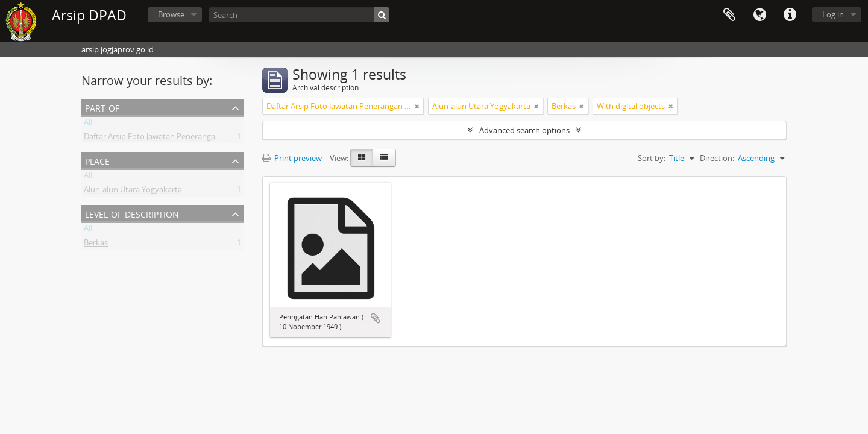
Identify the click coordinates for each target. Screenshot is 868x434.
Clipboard (729, 15)
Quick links (790, 15)
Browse (171, 14)
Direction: (717, 158)
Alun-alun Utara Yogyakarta (133, 192)
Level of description (132, 213)
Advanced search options (524, 130)
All (88, 124)
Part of (102, 107)
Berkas (96, 245)
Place (97, 160)
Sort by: (652, 158)
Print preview (292, 158)
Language (759, 15)
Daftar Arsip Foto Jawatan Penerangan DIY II (162, 139)
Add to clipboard (376, 318)
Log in (833, 14)
